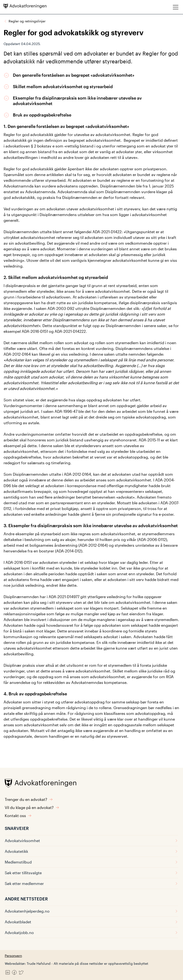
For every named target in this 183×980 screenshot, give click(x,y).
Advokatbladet (91, 922)
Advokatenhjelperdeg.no (91, 911)
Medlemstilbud (91, 862)
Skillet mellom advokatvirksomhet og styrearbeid (63, 86)
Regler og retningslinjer (27, 21)
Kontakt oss (18, 816)
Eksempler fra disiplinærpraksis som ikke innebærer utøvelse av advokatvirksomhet (77, 101)
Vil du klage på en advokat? (32, 807)
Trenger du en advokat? (29, 799)
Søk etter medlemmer (91, 883)
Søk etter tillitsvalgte (91, 873)
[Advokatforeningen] (25, 6)
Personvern (13, 956)
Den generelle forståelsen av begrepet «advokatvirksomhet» (74, 75)
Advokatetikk (91, 851)
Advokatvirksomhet (91, 841)
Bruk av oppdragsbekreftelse (42, 115)
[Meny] (176, 7)
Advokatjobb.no (91, 932)
